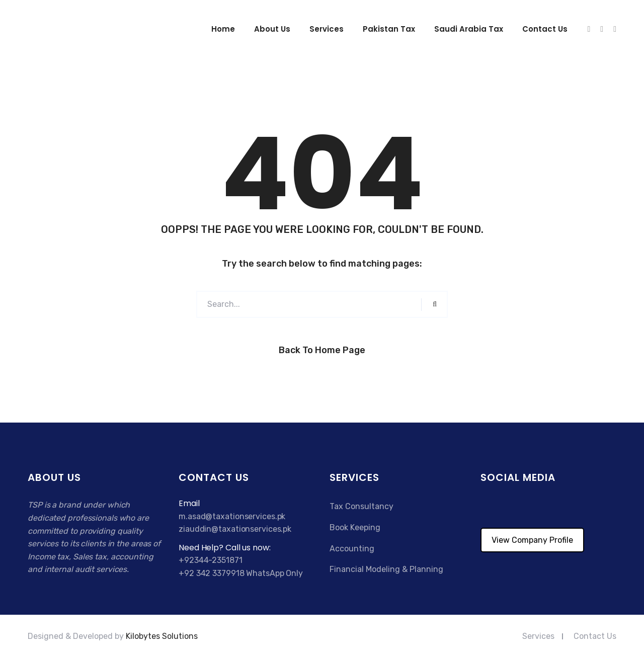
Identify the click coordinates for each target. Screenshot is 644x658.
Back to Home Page (322, 350)
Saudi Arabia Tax (469, 29)
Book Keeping (355, 527)
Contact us (545, 29)
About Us (272, 29)
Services (327, 29)
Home (223, 29)
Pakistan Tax (389, 29)
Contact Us (595, 636)
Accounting (352, 549)
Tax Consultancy (361, 506)
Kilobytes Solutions (162, 636)
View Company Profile (532, 540)
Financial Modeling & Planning (386, 569)
